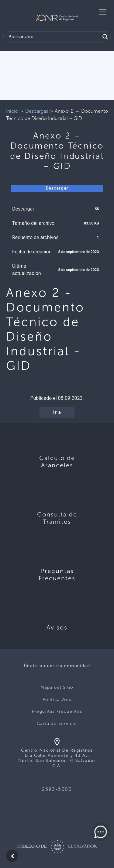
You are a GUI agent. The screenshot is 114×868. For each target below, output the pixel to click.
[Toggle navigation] (103, 12)
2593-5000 (57, 789)
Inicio (12, 111)
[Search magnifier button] (105, 37)
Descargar (57, 189)
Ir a (57, 413)
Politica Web (57, 700)
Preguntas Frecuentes (57, 711)
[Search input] (53, 37)
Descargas (37, 111)
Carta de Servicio (57, 724)
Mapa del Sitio (57, 687)
